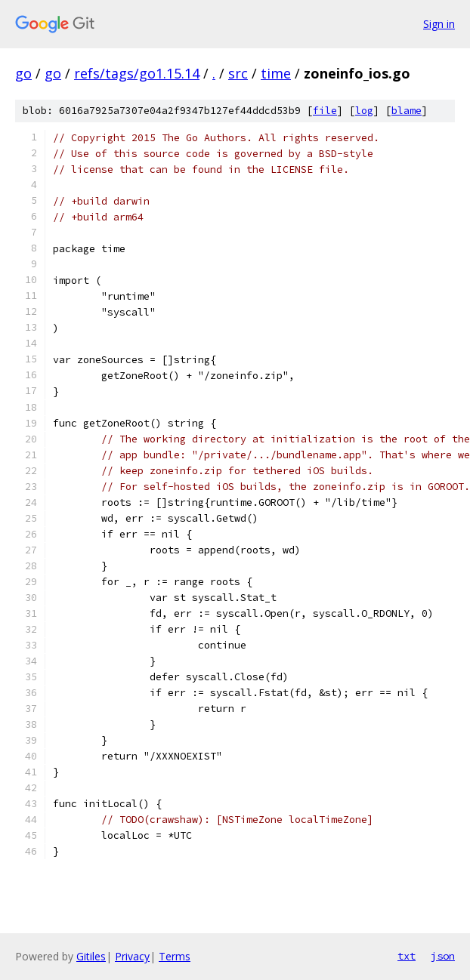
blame (407, 111)
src (238, 73)
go (23, 73)
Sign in (439, 24)
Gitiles (91, 956)
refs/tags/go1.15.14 (137, 73)
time (276, 73)
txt (407, 956)
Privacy (132, 956)
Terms (175, 956)
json (443, 956)
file (325, 111)
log (364, 111)
